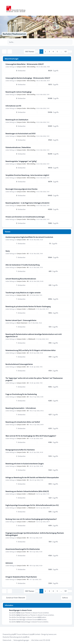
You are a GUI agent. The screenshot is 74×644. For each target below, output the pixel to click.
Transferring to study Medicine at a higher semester (23, 293)
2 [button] (45, 52)
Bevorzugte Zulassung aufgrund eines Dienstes (21, 189)
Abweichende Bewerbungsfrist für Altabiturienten (23, 549)
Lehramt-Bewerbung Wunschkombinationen (21, 279)
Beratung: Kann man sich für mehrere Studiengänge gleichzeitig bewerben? (31, 519)
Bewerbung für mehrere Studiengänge (18, 92)
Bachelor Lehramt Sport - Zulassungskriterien (21, 320)
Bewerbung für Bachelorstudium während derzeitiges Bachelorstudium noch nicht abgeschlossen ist (34, 335)
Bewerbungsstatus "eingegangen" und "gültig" (21, 161)
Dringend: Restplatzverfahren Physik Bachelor (21, 577)
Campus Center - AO (23, 240)
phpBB (13, 634)
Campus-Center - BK (23, 267)
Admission (9, 563)
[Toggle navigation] (71, 8)
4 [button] (53, 52)
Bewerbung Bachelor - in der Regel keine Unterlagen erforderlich (27, 203)
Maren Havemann (22, 323)
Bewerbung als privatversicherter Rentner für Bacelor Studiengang (28, 306)
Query (8, 251)
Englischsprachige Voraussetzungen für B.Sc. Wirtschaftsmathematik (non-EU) (32, 505)
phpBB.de (26, 637)
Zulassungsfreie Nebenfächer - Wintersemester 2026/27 (25, 64)
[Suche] (66, 42)
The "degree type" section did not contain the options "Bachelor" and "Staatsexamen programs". (34, 379)
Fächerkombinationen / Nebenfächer (18, 147)
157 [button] (66, 52)
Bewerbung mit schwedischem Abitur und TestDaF (23, 422)
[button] (70, 52)
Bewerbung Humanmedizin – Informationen (21, 408)
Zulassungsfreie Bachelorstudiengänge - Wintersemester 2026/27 (28, 78)
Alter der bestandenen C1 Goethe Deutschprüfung (23, 265)
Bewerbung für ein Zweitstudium (17, 120)
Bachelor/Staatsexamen (14, 34)
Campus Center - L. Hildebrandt (26, 309)
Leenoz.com (52, 634)
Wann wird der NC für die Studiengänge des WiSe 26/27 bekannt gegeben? (31, 436)
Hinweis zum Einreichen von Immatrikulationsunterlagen (25, 217)
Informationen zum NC (13, 106)
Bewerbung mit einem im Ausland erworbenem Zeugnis (25, 464)
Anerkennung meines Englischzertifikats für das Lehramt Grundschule (29, 237)
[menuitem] (7, 640)
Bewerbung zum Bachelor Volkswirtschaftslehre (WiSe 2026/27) (27, 491)
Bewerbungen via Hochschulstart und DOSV (21, 134)
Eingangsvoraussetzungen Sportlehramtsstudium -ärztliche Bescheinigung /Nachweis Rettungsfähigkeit (35, 534)
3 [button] (49, 52)
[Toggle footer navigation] (3, 629)
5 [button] (57, 52)
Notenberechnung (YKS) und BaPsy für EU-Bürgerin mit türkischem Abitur (31, 350)
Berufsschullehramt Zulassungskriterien (19, 364)
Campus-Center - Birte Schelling (26, 67)
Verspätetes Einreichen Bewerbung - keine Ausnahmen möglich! (27, 175)
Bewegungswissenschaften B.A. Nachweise (20, 450)
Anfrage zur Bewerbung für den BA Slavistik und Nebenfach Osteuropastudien (32, 478)
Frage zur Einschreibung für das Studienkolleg (21, 394)
